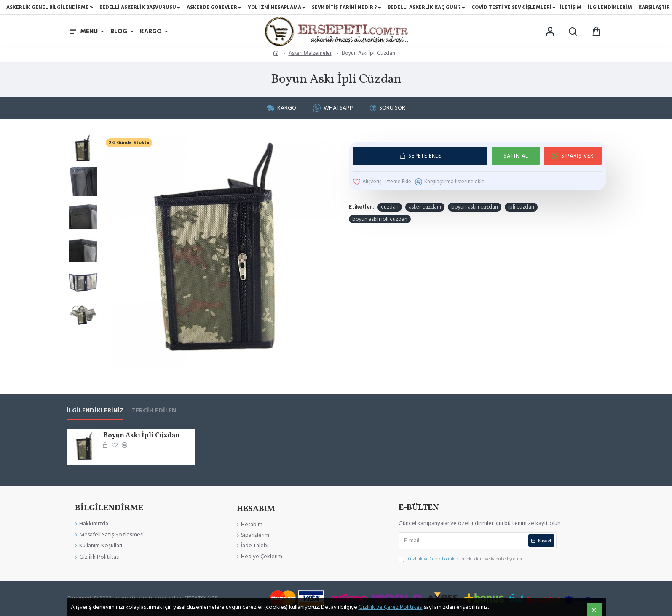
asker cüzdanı (425, 207)
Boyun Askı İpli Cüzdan (142, 436)
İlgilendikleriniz (95, 411)
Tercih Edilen (154, 411)
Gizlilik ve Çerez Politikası (391, 607)
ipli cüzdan (521, 207)
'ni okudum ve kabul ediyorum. (461, 559)
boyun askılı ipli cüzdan (380, 219)
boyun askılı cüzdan (475, 207)
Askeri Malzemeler (310, 53)
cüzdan (390, 207)
